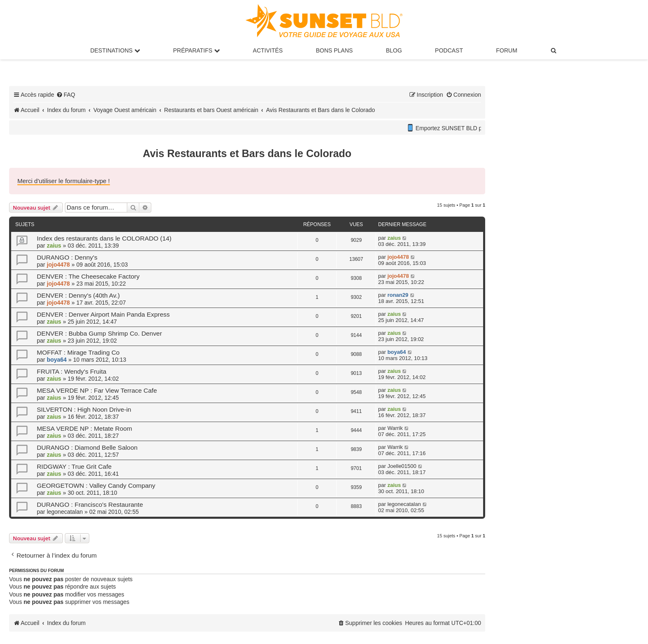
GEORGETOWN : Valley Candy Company (96, 485)
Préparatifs (197, 50)
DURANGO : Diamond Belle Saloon (87, 447)
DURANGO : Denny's (67, 257)
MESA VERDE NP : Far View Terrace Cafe (97, 390)
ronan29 (398, 295)
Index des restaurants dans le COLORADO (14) (104, 238)
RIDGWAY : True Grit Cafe (74, 466)
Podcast (449, 50)
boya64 (57, 360)
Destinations (115, 50)
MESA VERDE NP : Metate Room (85, 428)
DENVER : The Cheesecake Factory (88, 276)
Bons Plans (334, 50)
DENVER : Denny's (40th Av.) (78, 295)
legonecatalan (65, 512)
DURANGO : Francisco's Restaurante (90, 504)
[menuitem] (554, 50)
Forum (506, 50)
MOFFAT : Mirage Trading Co (78, 352)
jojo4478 (58, 265)
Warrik (395, 428)
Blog (394, 50)
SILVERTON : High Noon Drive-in (84, 409)
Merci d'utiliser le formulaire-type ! (64, 181)
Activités (268, 50)
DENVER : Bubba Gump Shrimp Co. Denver (99, 333)
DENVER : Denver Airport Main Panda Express (103, 314)
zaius (54, 246)
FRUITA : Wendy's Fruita (71, 371)
